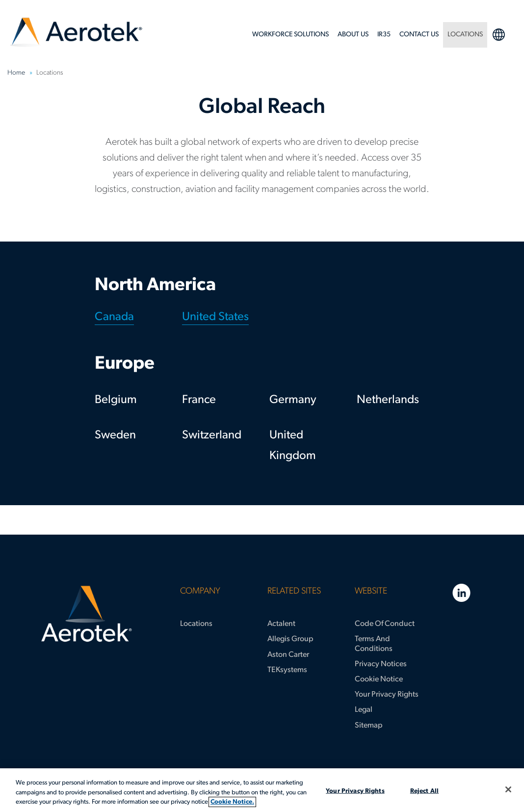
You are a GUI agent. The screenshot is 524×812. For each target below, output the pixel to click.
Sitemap (369, 726)
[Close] (508, 789)
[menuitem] (290, 38)
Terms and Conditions (374, 644)
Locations (196, 624)
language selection (498, 34)
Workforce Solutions (290, 35)
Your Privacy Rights (387, 695)
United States (215, 317)
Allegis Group (290, 639)
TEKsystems (287, 670)
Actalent (281, 624)
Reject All (424, 791)
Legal (364, 710)
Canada (114, 317)
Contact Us (419, 35)
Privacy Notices (381, 664)
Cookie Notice (379, 679)
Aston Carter (288, 655)
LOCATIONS (465, 35)
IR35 (384, 35)
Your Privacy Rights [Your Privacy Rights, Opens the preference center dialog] (355, 791)
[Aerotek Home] (86, 614)
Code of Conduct (385, 624)
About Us (353, 35)
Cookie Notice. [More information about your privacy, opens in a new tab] (232, 802)
